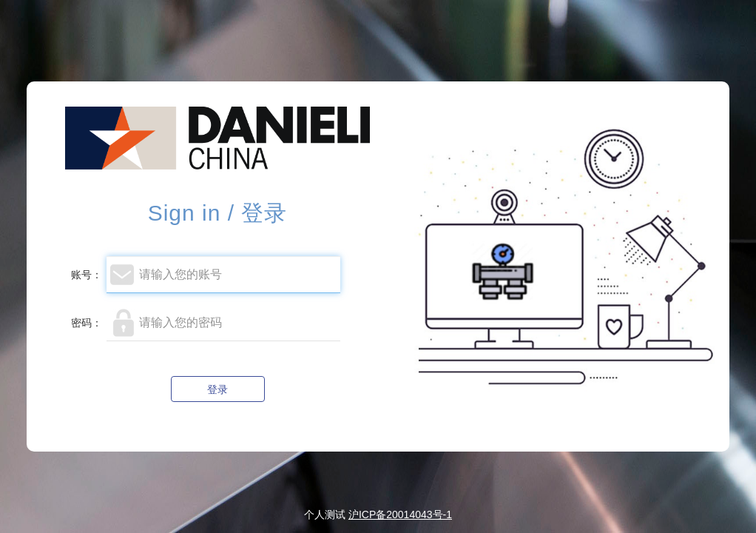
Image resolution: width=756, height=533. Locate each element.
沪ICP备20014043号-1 (400, 514)
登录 (217, 389)
